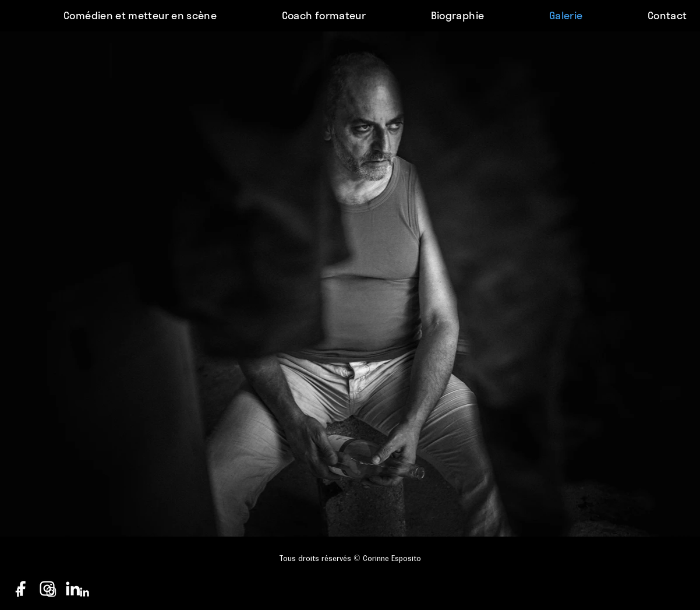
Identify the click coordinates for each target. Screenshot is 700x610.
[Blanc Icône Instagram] (51, 592)
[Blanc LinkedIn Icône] (84, 592)
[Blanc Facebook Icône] (18, 592)
